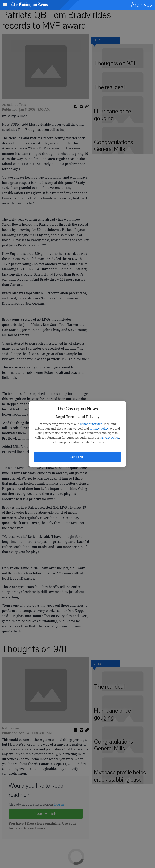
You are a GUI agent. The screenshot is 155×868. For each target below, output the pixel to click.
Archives (141, 5)
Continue (77, 457)
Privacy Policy (99, 429)
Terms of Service (91, 424)
